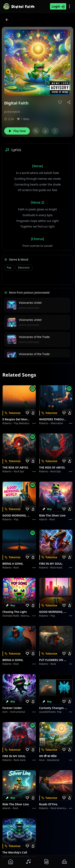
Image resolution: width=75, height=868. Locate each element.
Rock (52, 519)
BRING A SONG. (13, 564)
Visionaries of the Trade (34, 337)
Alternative (57, 423)
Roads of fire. (49, 804)
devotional (53, 760)
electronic (24, 268)
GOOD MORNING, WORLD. (17, 515)
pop (9, 268)
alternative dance (30, 616)
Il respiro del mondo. (17, 419)
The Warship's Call (15, 852)
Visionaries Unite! (30, 303)
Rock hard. (56, 568)
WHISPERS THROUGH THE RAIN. (54, 419)
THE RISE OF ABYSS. (16, 467)
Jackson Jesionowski (29, 308)
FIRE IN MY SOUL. (51, 564)
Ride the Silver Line (52, 515)
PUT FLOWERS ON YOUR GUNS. (54, 660)
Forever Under (12, 708)
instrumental (18, 712)
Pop (16, 519)
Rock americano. (60, 808)
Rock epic (19, 471)
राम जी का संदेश (48, 756)
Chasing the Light (15, 612)
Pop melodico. (22, 423)
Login (58, 6)
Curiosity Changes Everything (54, 708)
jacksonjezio (12, 112)
